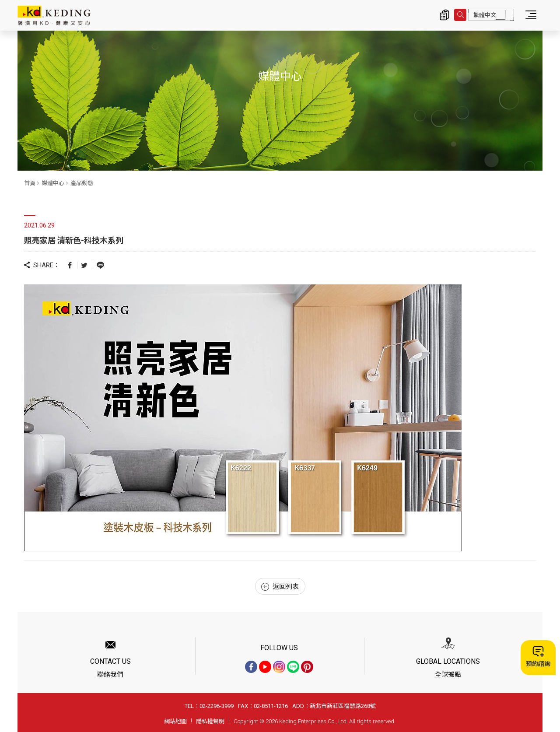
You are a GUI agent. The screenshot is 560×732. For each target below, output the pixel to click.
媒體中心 (53, 183)
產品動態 (82, 183)
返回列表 (280, 587)
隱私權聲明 (210, 721)
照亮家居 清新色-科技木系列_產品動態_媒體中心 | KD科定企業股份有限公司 (54, 15)
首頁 (30, 183)
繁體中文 (485, 15)
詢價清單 (444, 15)
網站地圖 (175, 721)
